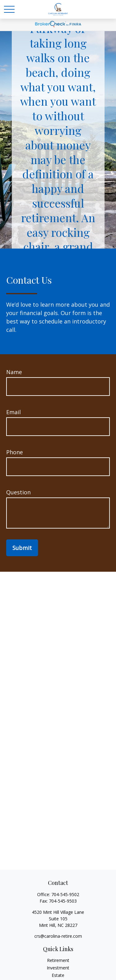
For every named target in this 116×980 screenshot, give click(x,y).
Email (13, 412)
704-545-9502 (65, 894)
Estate (58, 975)
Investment (58, 968)
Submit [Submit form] (22, 548)
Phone (15, 452)
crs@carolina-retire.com (58, 936)
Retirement (58, 960)
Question (18, 492)
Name (14, 372)
